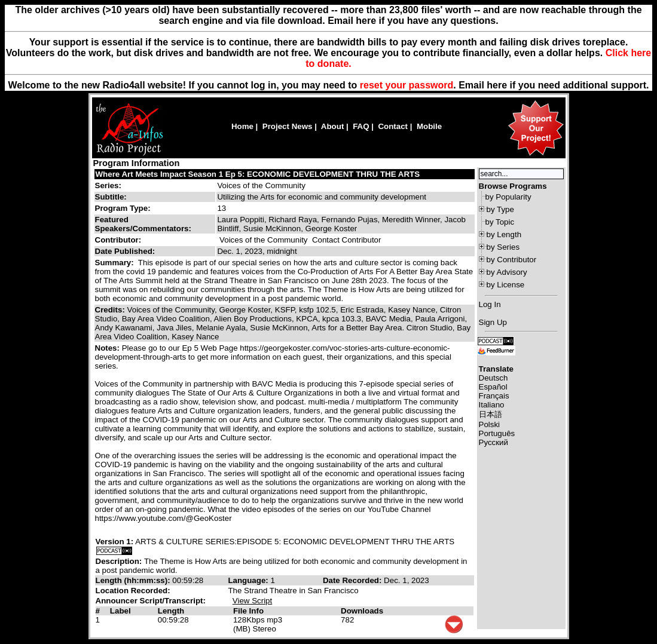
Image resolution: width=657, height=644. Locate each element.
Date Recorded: (353, 580)
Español (493, 387)
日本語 (491, 414)
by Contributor (512, 260)
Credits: (111, 310)
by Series (503, 247)
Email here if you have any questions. (413, 21)
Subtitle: (111, 197)
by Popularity (508, 197)
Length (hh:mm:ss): (134, 580)
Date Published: (125, 251)
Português (497, 433)
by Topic (500, 222)
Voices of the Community (261, 185)
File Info (248, 611)
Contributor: (118, 240)
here (497, 85)
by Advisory (507, 272)
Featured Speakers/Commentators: (143, 224)
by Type (500, 209)
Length (171, 611)
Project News (288, 126)
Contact (393, 126)
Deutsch (493, 378)
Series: (108, 185)
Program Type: (123, 208)
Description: (120, 561)
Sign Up (493, 322)
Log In (490, 304)
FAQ (361, 126)
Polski (490, 424)
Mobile (429, 126)
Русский (493, 442)
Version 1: (115, 542)
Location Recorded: (133, 591)
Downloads (362, 611)
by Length (504, 234)
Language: (249, 580)
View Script (252, 601)
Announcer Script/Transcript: (151, 601)
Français (494, 396)
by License (506, 285)
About (333, 126)
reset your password (407, 85)
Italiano (492, 405)
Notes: (109, 348)
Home (242, 126)
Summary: (116, 263)
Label (120, 611)
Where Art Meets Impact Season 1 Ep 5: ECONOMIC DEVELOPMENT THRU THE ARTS (258, 174)
